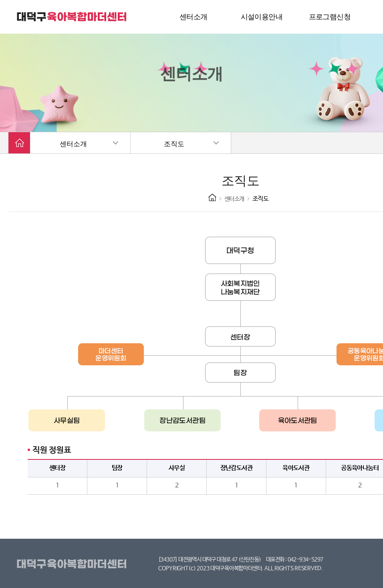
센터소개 (73, 144)
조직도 (174, 144)
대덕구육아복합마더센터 (73, 564)
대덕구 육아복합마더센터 (72, 17)
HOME (212, 197)
